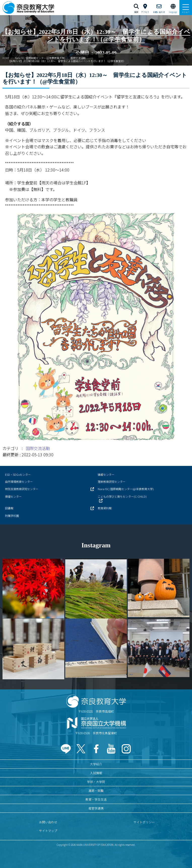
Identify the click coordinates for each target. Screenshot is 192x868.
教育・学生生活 (96, 799)
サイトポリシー (144, 822)
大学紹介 (96, 764)
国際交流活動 (78, 58)
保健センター (13, 496)
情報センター (106, 474)
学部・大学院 (96, 782)
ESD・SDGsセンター (18, 474)
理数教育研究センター (112, 482)
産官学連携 (96, 808)
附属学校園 (12, 516)
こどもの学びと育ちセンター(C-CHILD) (122, 496)
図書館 (9, 508)
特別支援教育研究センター (22, 489)
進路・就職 (96, 790)
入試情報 (96, 773)
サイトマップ (48, 831)
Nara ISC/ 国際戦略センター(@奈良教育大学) (40, 58)
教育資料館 (105, 508)
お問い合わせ (48, 822)
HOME (6, 58)
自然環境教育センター (19, 482)
